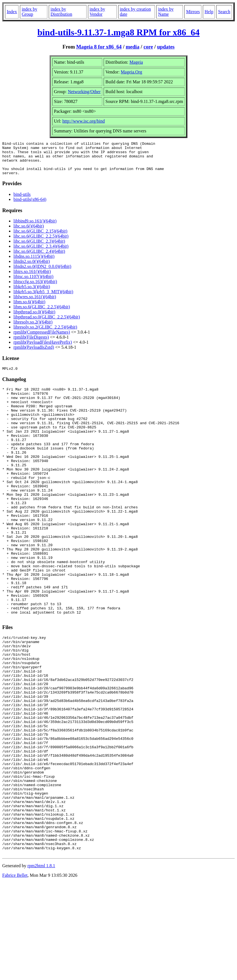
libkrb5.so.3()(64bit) (32, 293)
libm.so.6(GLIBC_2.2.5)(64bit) (42, 314)
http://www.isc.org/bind (83, 121)
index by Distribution (61, 12)
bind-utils (22, 201)
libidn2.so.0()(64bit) (32, 268)
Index (12, 12)
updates (166, 47)
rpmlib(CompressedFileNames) (42, 339)
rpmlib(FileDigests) (31, 344)
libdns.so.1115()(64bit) (34, 263)
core (148, 47)
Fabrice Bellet (15, 973)
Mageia (136, 62)
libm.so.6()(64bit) (29, 308)
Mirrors (193, 12)
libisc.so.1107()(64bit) (33, 283)
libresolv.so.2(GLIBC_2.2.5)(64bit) (45, 334)
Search (224, 12)
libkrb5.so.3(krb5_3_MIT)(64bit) (43, 298)
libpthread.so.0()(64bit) (34, 319)
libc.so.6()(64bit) (29, 233)
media (133, 47)
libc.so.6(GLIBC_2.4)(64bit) (39, 258)
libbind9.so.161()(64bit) (35, 228)
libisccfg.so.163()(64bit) (35, 288)
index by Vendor (97, 12)
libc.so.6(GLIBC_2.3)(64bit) (39, 248)
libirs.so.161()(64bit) (32, 278)
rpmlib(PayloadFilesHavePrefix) (43, 349)
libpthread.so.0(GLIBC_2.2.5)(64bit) (47, 324)
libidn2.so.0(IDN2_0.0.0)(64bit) (42, 273)
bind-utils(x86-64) (30, 206)
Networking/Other (84, 92)
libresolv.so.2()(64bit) (33, 329)
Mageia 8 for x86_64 (99, 47)
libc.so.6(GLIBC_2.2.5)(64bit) (41, 243)
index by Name (166, 12)
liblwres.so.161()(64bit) (35, 303)
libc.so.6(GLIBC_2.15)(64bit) (40, 238)
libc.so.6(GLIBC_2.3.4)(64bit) (41, 253)
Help (209, 12)
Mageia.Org (132, 72)
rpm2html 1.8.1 (41, 963)
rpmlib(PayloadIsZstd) (34, 354)
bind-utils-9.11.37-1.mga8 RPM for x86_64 (119, 32)
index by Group (29, 12)
